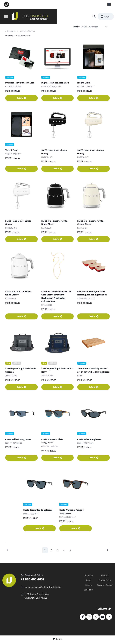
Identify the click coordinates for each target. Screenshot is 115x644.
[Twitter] (96, 617)
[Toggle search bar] (94, 16)
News (89, 580)
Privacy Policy (105, 580)
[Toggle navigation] (109, 4)
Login (105, 16)
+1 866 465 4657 (33, 579)
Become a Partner (105, 585)
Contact (105, 575)
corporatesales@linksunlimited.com (43, 587)
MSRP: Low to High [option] (90, 27)
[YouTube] (102, 617)
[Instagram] (89, 617)
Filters (57, 639)
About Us (89, 575)
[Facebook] (83, 617)
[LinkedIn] (109, 617)
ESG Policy (89, 590)
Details (21, 98)
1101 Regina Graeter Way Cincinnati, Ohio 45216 (37, 596)
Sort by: (77, 27)
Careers (89, 585)
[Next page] (107, 550)
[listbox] (96, 27)
